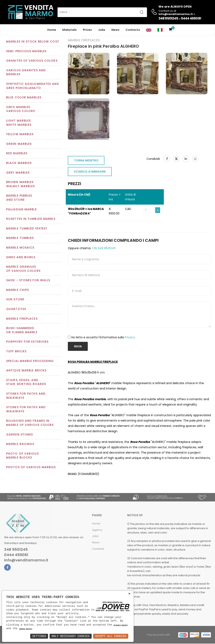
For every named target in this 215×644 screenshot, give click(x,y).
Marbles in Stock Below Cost (33, 42)
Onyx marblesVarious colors (21, 109)
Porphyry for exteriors (27, 342)
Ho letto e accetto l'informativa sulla (103, 338)
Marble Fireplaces (22, 319)
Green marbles (19, 144)
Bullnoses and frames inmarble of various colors (30, 423)
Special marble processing (30, 361)
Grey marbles (18, 173)
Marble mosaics (20, 248)
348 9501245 (168, 18)
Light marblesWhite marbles (19, 123)
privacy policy (121, 625)
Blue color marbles (24, 98)
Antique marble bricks (26, 371)
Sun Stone (15, 300)
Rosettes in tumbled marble (31, 219)
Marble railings (20, 445)
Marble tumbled (20, 238)
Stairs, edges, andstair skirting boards (26, 382)
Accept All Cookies (111, 636)
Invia (78, 347)
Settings (39, 636)
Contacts (133, 30)
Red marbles (17, 154)
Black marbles (19, 163)
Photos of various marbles (31, 468)
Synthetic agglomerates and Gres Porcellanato (33, 86)
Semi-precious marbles (26, 52)
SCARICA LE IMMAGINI (90, 172)
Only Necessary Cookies (71, 636)
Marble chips (18, 290)
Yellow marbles (20, 135)
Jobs (102, 30)
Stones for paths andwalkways (26, 410)
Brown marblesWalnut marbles (20, 185)
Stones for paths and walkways (26, 396)
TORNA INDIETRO (86, 161)
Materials (69, 30)
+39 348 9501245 (103, 249)
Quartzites (16, 309)
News (115, 30)
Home (52, 30)
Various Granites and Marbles (26, 73)
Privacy (130, 338)
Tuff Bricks (16, 352)
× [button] (129, 594)
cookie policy (25, 629)
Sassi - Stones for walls (28, 281)
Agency (97, 530)
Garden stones (20, 435)
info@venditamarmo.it (26, 561)
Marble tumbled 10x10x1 (27, 229)
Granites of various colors (32, 61)
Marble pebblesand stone (19, 198)
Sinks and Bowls (21, 258)
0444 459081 (191, 18)
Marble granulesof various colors (23, 269)
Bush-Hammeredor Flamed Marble (22, 331)
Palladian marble (21, 210)
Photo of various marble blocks (23, 456)
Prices (87, 30)
